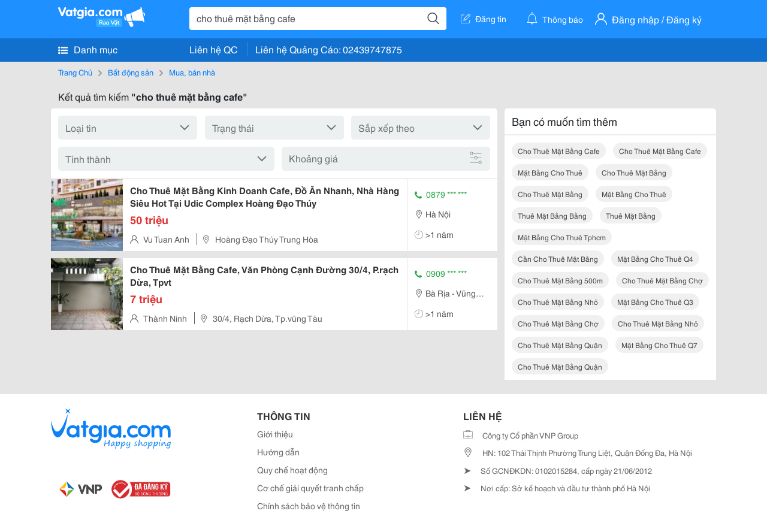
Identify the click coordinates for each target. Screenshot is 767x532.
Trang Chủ (75, 72)
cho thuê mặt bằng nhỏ (558, 302)
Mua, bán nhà (192, 72)
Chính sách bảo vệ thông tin (309, 506)
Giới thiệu (275, 434)
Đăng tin (484, 19)
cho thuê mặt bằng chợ (662, 280)
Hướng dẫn (278, 452)
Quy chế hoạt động (292, 470)
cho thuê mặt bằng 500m (560, 280)
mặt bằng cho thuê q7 (659, 345)
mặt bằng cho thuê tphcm (562, 237)
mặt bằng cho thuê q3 (655, 302)
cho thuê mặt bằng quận (560, 345)
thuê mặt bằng (631, 215)
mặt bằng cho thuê (550, 172)
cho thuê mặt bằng (634, 172)
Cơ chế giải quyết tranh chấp (310, 488)
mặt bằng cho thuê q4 (655, 259)
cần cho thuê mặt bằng (558, 259)
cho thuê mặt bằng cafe (559, 151)
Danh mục (88, 49)
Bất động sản (131, 72)
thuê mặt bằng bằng (552, 215)
